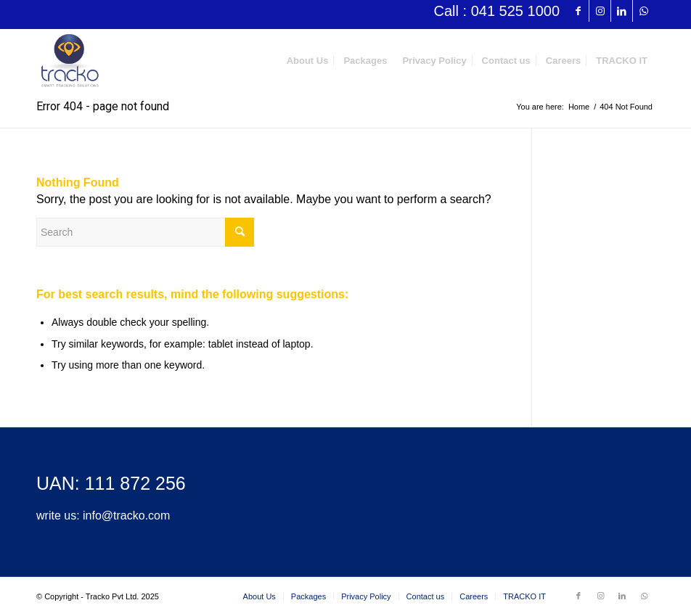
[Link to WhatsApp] (644, 11)
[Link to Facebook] (578, 11)
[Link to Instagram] (600, 11)
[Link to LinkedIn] (622, 11)
